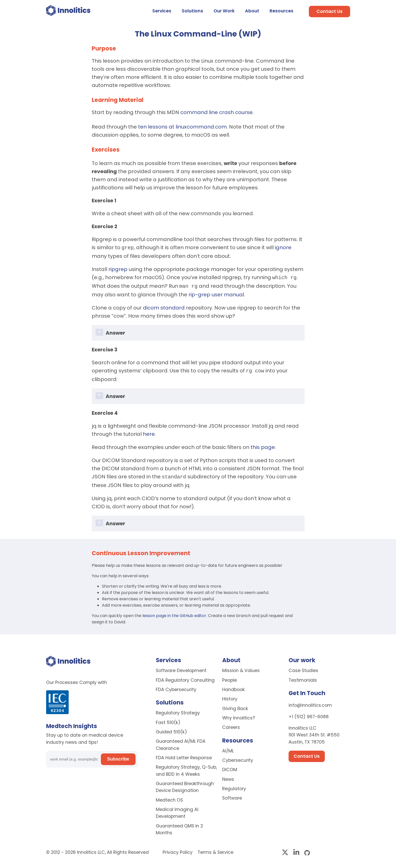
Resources (281, 11)
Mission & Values (241, 668)
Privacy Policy (178, 850)
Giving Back (235, 706)
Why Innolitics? (239, 715)
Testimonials (303, 678)
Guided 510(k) (171, 729)
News (228, 777)
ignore (283, 247)
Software (232, 795)
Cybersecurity (238, 758)
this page (263, 445)
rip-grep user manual (216, 293)
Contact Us (329, 11)
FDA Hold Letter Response (184, 755)
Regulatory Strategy (178, 710)
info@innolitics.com (310, 703)
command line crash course (216, 112)
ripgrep (118, 269)
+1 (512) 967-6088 (309, 714)
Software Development (181, 668)
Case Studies (303, 668)
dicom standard (164, 306)
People (230, 678)
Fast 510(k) (168, 720)
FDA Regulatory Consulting (185, 678)
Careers (231, 725)
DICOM (230, 767)
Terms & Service (215, 850)
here (149, 432)
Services (162, 11)
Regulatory (234, 786)
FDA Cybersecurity (176, 687)
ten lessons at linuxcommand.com (182, 127)
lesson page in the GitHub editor (174, 613)
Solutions (192, 11)
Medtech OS (169, 798)
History (230, 696)
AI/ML (228, 748)
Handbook (233, 687)
